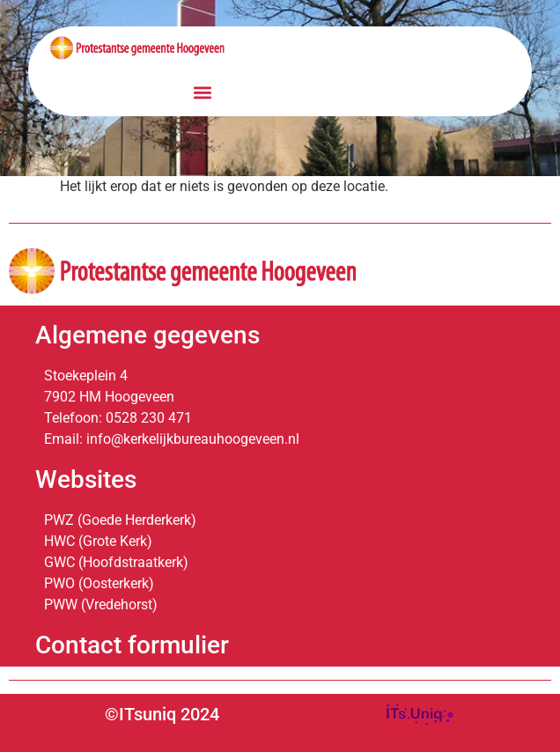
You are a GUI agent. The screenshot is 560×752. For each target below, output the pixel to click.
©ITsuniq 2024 (162, 714)
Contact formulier (132, 645)
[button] (203, 93)
